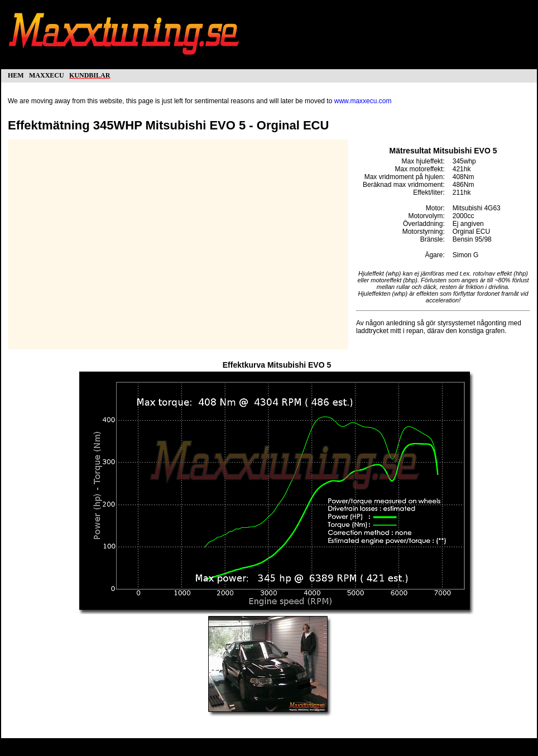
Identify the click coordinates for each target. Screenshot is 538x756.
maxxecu (47, 74)
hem (16, 74)
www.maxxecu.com (363, 101)
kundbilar (90, 74)
